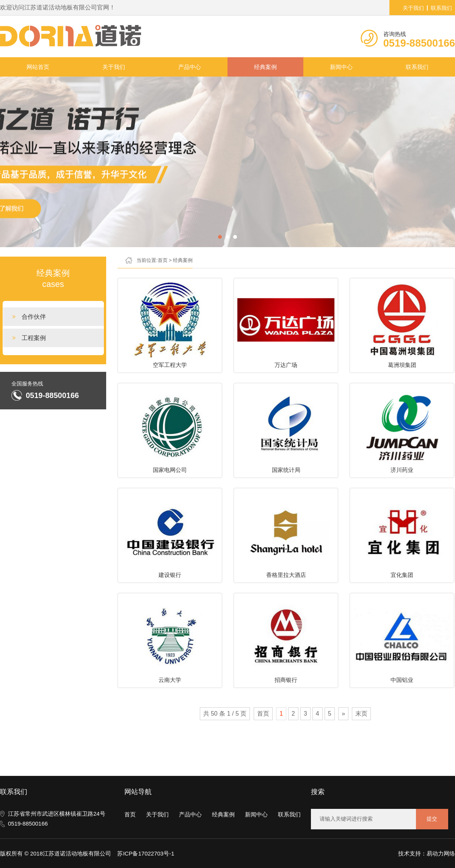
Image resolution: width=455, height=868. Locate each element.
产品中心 (190, 67)
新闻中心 (341, 67)
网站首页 (38, 67)
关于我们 (413, 8)
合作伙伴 (34, 317)
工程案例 (34, 338)
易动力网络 (441, 853)
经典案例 (265, 67)
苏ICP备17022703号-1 (146, 853)
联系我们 (441, 8)
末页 (361, 714)
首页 (163, 260)
